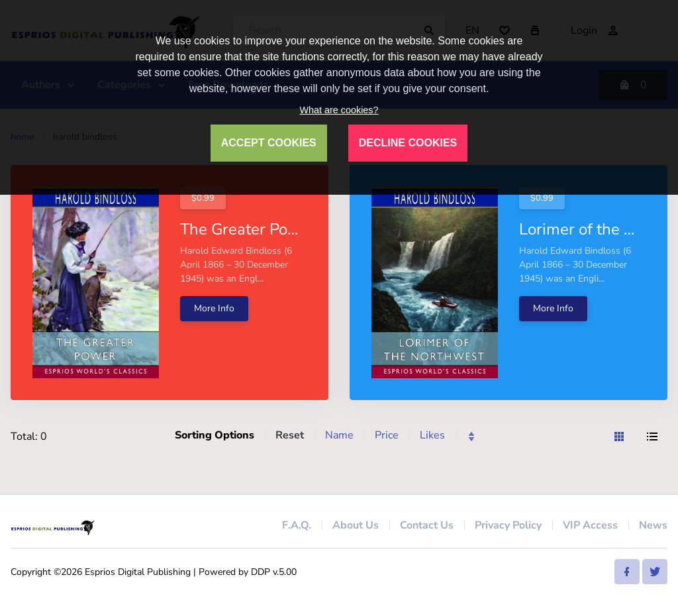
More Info (214, 308)
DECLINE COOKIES (408, 143)
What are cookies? (339, 110)
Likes (432, 435)
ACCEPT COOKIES (269, 143)
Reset (290, 435)
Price (387, 435)
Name (339, 435)
